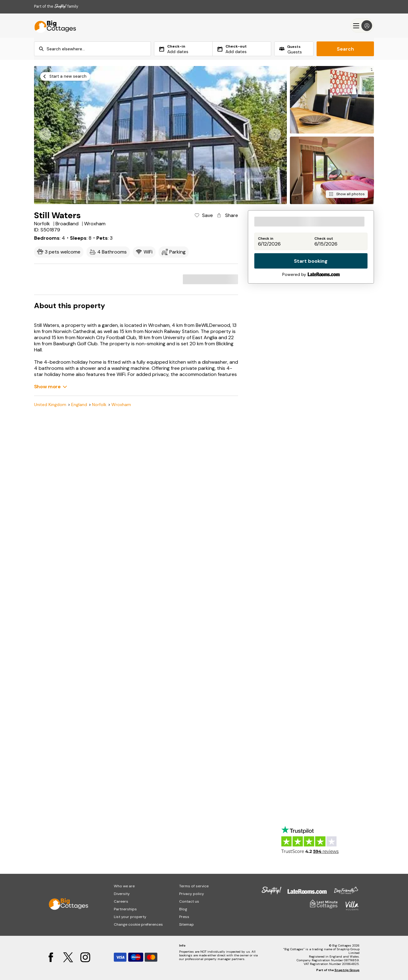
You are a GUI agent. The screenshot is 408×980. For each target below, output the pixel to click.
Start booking (311, 261)
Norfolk (99, 405)
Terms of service (194, 886)
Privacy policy (192, 894)
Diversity (122, 894)
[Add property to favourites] (203, 215)
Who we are (124, 886)
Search (345, 49)
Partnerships (125, 909)
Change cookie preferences (138, 924)
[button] (275, 134)
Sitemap (187, 924)
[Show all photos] (347, 194)
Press (184, 917)
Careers (121, 901)
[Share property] (227, 215)
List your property (130, 917)
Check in (266, 239)
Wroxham (121, 405)
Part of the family (56, 6)
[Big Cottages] (52, 26)
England (79, 405)
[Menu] (362, 26)
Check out (324, 239)
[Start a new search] (65, 76)
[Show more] (51, 387)
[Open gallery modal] (160, 135)
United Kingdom (50, 405)
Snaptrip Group (347, 970)
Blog (183, 909)
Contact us (189, 901)
